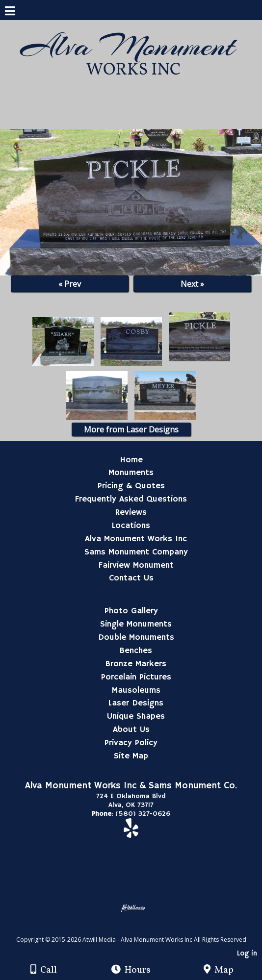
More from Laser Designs (131, 429)
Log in (247, 954)
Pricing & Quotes (131, 486)
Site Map (131, 756)
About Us (131, 729)
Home (131, 460)
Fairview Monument (136, 565)
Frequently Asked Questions (131, 499)
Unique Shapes (136, 716)
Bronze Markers (136, 664)
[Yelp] (131, 833)
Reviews (131, 512)
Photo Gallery (131, 611)
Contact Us (131, 578)
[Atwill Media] (140, 929)
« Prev (70, 284)
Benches (136, 651)
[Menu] (10, 12)
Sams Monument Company (136, 552)
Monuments (131, 473)
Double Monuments (136, 637)
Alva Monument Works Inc (136, 539)
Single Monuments (136, 624)
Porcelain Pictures (136, 677)
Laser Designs (136, 703)
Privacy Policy (131, 743)
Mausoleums (136, 690)
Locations (131, 526)
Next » (192, 284)
